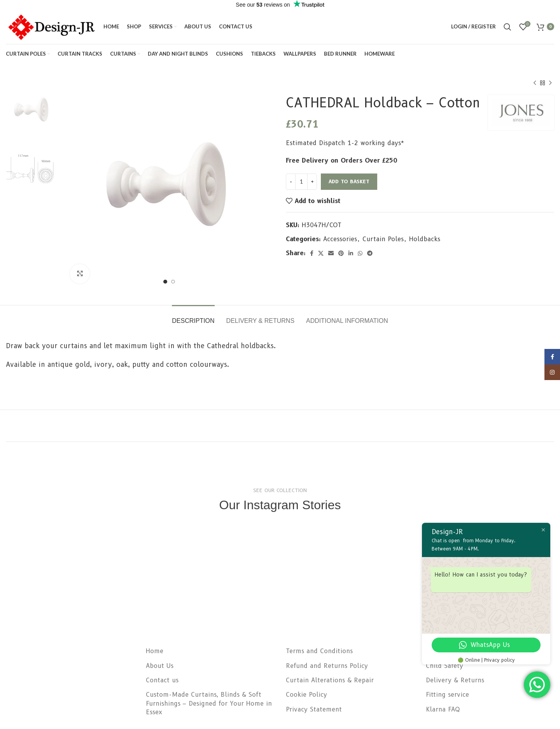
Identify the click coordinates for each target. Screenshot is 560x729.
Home (155, 651)
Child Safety (444, 666)
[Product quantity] (301, 182)
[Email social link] (331, 253)
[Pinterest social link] (341, 253)
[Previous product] (535, 83)
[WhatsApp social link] (360, 253)
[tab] (193, 317)
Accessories (340, 239)
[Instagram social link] (552, 380)
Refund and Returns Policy (327, 666)
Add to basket (349, 181)
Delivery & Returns (455, 680)
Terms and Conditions (319, 651)
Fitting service (447, 695)
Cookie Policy (306, 695)
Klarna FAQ (443, 709)
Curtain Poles (383, 239)
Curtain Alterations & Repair (330, 680)
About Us (160, 666)
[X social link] (321, 253)
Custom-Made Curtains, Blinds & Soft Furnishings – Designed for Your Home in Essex (209, 703)
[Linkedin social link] (351, 253)
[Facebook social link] (312, 253)
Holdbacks (425, 239)
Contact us (162, 680)
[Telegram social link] (370, 253)
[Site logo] (51, 26)
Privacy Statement (314, 709)
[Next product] (550, 83)
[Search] (507, 27)
